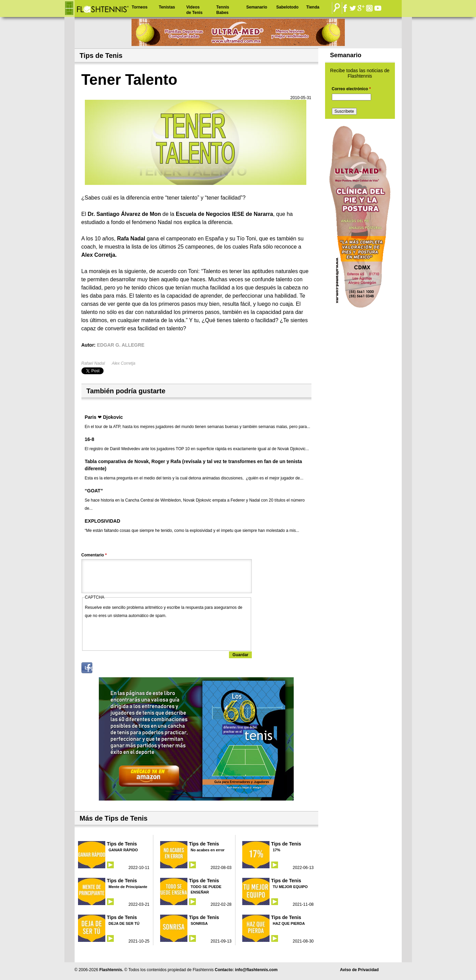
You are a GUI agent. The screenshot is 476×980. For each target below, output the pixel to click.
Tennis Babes (223, 10)
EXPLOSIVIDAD (103, 521)
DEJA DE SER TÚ (124, 923)
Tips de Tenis (122, 844)
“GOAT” (94, 491)
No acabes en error (208, 850)
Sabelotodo (287, 7)
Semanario (257, 7)
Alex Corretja (124, 363)
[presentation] (137, 633)
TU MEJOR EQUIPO (290, 887)
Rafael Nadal (93, 363)
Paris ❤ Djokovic (104, 417)
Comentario (94, 555)
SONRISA (199, 923)
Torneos (140, 7)
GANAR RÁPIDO (123, 850)
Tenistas (167, 7)
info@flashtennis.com (256, 970)
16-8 (90, 439)
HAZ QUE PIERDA (289, 923)
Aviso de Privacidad (359, 970)
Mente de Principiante (128, 887)
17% (277, 850)
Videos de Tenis (195, 10)
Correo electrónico (351, 89)
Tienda (313, 7)
